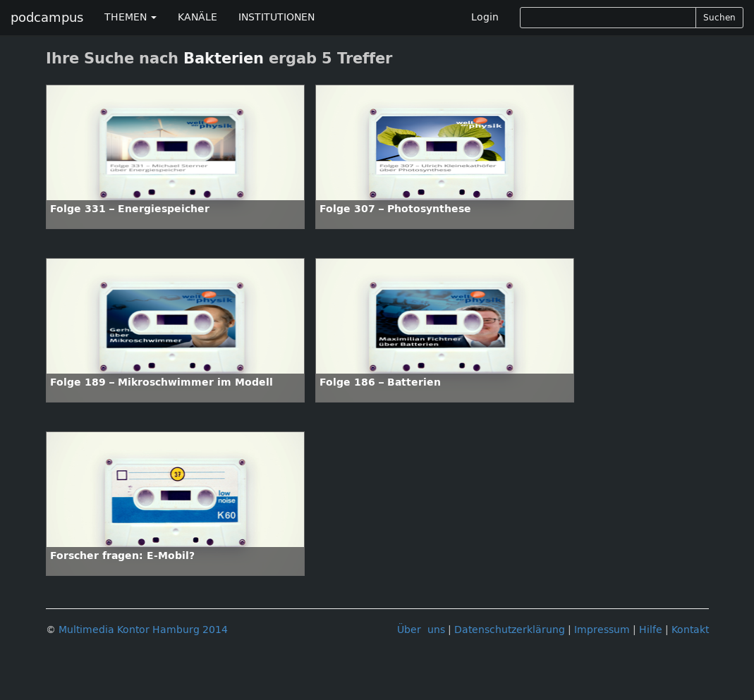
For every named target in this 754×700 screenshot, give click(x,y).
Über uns (421, 630)
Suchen (719, 18)
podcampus (47, 18)
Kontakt (690, 630)
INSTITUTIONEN (276, 17)
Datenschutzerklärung (510, 630)
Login (485, 17)
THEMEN (130, 17)
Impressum (602, 630)
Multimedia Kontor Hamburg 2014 (143, 630)
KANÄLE (197, 17)
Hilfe (651, 630)
